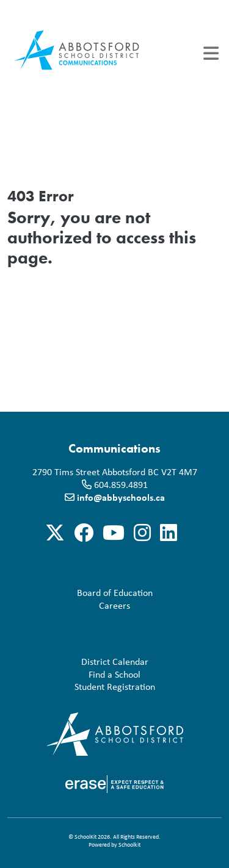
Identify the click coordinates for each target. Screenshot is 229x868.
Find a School (76, 674)
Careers (71, 605)
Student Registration (84, 687)
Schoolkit (129, 845)
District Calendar (80, 662)
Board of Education (82, 593)
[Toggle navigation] (211, 53)
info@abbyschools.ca (121, 497)
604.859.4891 (121, 484)
